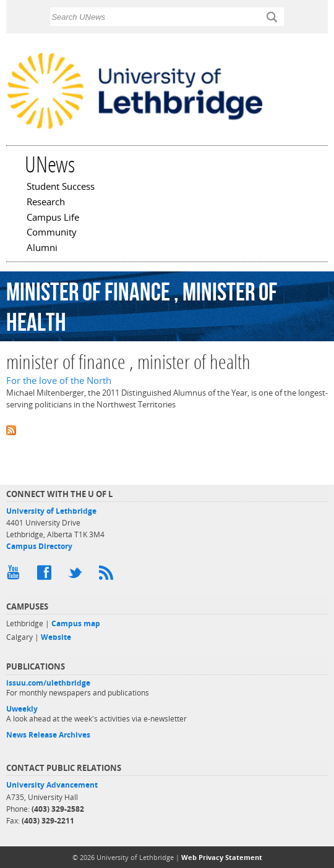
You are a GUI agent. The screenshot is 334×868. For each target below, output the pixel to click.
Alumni (42, 249)
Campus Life (53, 218)
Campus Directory (39, 546)
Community (52, 233)
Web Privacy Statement (222, 857)
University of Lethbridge (51, 511)
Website (56, 637)
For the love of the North (59, 381)
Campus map (76, 623)
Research (46, 203)
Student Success (61, 187)
